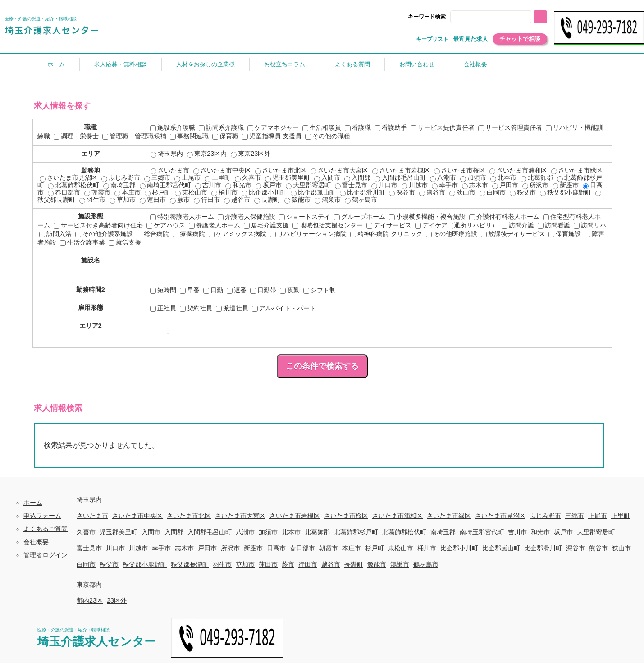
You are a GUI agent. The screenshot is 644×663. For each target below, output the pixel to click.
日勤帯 (263, 290)
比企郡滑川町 (362, 192)
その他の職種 (328, 136)
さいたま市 (170, 170)
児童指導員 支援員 (272, 136)
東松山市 (191, 192)
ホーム (56, 64)
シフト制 (320, 290)
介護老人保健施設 (247, 217)
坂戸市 (269, 185)
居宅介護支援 (266, 225)
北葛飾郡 (537, 177)
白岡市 (493, 192)
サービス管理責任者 (510, 127)
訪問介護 (518, 225)
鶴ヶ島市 (361, 200)
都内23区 (90, 600)
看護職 (358, 127)
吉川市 (208, 185)
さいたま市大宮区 (339, 170)
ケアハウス (166, 225)
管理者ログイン (46, 555)
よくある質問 (352, 64)
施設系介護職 (173, 127)
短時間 (163, 290)
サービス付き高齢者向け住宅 (98, 225)
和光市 (238, 185)
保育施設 (565, 234)
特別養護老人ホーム (182, 217)
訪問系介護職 (221, 127)
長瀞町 (267, 200)
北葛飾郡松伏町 (73, 185)
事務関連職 (189, 136)
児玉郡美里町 (288, 177)
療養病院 (189, 234)
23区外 (117, 600)
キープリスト (432, 39)
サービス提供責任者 (443, 127)
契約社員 (196, 308)
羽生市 (92, 200)
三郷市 (157, 177)
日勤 (213, 290)
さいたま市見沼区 (69, 177)
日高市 (276, 548)
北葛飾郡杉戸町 (356, 532)
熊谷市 (432, 192)
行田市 (207, 200)
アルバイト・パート (284, 308)
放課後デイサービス (513, 234)
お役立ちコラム (285, 64)
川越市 (415, 185)
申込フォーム (42, 516)
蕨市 (180, 200)
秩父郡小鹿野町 (566, 192)
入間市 (327, 177)
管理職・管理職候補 (134, 136)
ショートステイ (305, 217)
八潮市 (443, 177)
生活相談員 (322, 127)
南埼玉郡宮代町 (165, 185)
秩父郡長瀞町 (190, 564)
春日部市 (64, 192)
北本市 (503, 177)
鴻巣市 (328, 200)
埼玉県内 (167, 154)
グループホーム (360, 217)
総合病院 (153, 234)
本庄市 (128, 192)
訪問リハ (590, 225)
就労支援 (125, 242)
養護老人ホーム (215, 225)
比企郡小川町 (264, 192)
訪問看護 (554, 225)
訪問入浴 (55, 234)
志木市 (475, 185)
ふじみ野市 (121, 177)
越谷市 (237, 200)
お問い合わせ (417, 64)
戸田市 (505, 185)
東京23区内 (207, 154)
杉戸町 (158, 192)
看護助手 (391, 127)
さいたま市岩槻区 (401, 170)
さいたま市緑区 (577, 170)
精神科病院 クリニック (386, 234)
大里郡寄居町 (308, 185)
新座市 (566, 185)
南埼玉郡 (119, 185)
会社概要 (475, 64)
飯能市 (297, 200)
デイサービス (389, 225)
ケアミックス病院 (238, 234)
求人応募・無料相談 (121, 64)
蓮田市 (153, 200)
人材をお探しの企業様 (206, 64)
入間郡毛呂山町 (400, 177)
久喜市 (248, 177)
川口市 (384, 185)
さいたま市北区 (281, 170)
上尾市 (187, 177)
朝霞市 (97, 192)
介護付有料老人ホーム (504, 217)
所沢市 (535, 185)
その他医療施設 (452, 234)
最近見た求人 (470, 39)
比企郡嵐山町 (313, 192)
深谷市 (402, 192)
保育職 (225, 136)
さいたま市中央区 (222, 170)
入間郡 (357, 177)
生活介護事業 (82, 242)
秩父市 (523, 192)
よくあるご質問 (46, 529)
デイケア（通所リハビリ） (457, 225)
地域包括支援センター (328, 225)
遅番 (237, 290)
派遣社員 (232, 308)
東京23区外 (251, 154)
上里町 (218, 177)
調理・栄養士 (76, 136)
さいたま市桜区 (460, 170)
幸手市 (445, 185)
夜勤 (290, 290)
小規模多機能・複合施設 (427, 217)
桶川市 (224, 192)
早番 (190, 290)
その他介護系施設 (104, 234)
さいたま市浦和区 (518, 170)
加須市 (473, 177)
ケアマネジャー (273, 127)
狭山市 (462, 192)
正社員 (163, 308)
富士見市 (351, 185)
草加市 (123, 200)
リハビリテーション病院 (308, 234)
